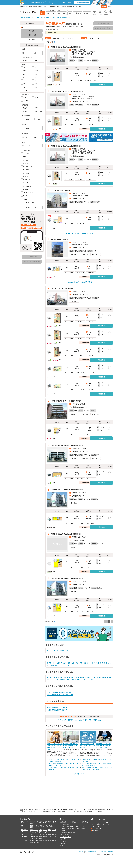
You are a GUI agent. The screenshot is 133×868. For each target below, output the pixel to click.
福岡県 (32, 840)
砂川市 (109, 678)
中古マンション (73, 720)
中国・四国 (24, 836)
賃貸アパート (77, 822)
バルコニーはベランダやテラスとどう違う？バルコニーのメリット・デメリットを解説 (97, 768)
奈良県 (49, 834)
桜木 (73, 663)
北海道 (32, 822)
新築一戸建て (83, 720)
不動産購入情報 (65, 824)
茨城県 (51, 826)
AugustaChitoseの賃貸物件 (59, 239)
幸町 (65, 663)
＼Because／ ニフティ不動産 (100, 822)
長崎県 (41, 840)
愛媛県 (36, 838)
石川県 (49, 830)
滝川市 (104, 678)
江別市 (66, 678)
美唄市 (55, 678)
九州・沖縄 (24, 840)
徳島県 (54, 836)
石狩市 (92, 680)
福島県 (32, 824)
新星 (101, 663)
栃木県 (55, 826)
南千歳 (49, 651)
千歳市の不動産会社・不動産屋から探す (60, 692)
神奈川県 (37, 826)
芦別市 (60, 678)
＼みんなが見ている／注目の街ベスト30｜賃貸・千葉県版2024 (87, 746)
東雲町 (86, 663)
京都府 (41, 834)
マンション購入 (65, 826)
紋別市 (77, 678)
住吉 (49, 665)
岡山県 (36, 836)
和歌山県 (55, 834)
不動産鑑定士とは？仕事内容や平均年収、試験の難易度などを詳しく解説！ (104, 746)
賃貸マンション (68, 822)
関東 (22, 826)
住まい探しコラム (65, 839)
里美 (77, 663)
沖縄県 (37, 842)
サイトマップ (96, 830)
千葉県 (46, 826)
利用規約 (104, 852)
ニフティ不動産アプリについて (101, 824)
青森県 (36, 822)
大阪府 (32, 834)
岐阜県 (36, 832)
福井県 (54, 830)
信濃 (81, 663)
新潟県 (32, 830)
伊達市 (79, 680)
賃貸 (62, 822)
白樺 (97, 663)
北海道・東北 (24, 822)
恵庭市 (74, 680)
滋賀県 (45, 834)
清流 (53, 665)
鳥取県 (41, 836)
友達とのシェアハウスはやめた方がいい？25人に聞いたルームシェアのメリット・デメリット (55, 747)
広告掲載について (97, 828)
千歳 (66, 651)
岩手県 (41, 822)
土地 (100, 720)
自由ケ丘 (92, 663)
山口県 (49, 836)
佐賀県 (36, 840)
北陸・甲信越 (24, 830)
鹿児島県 (32, 842)
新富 (105, 663)
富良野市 (62, 680)
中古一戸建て (93, 720)
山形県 (54, 822)
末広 (110, 663)
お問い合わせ (96, 826)
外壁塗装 (63, 843)
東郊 (68, 665)
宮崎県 (54, 840)
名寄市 (88, 678)
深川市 (56, 680)
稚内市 (49, 678)
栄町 (69, 663)
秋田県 (49, 822)
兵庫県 (36, 834)
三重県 (45, 832)
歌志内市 (50, 680)
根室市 (98, 678)
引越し (62, 845)
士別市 (82, 678)
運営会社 (81, 852)
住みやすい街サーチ (66, 837)
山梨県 (36, 830)
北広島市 (86, 680)
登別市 (69, 680)
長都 (54, 651)
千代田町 (62, 665)
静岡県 (41, 832)
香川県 (32, 838)
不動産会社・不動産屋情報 (68, 833)
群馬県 (32, 828)
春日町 (49, 663)
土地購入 (63, 830)
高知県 (41, 838)
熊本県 (45, 840)
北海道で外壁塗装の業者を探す (57, 710)
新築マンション (62, 720)
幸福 (58, 663)
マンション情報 (65, 835)
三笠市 (93, 678)
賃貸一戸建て (85, 822)
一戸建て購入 (64, 828)
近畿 (22, 834)
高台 (57, 665)
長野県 (41, 830)
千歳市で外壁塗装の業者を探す (57, 707)
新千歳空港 (60, 651)
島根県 (45, 836)
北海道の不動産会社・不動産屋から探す (60, 695)
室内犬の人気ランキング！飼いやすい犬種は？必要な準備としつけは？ (71, 746)
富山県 (45, 830)
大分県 (49, 840)
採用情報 (111, 852)
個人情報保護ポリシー (92, 852)
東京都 (32, 826)
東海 (22, 832)
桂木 (54, 663)
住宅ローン (63, 841)
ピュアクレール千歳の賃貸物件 (60, 190)
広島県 (32, 836)
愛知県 (32, 832)
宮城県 (45, 822)
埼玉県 (42, 826)
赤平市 (71, 678)
